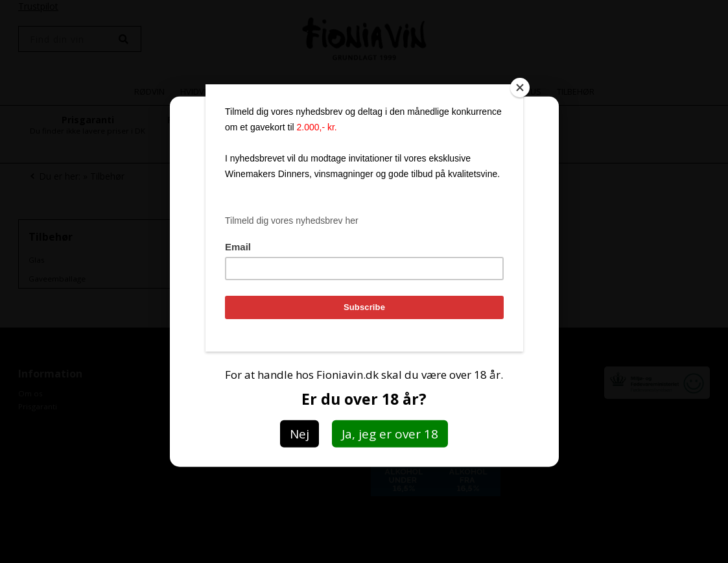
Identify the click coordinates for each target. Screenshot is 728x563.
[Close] (520, 88)
